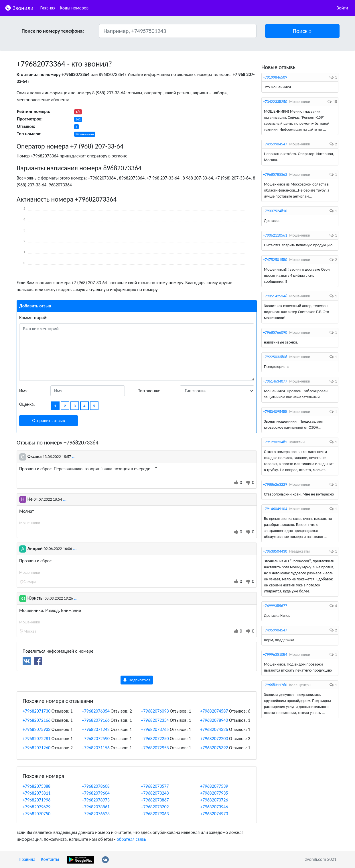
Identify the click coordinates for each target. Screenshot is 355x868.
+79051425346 (275, 296)
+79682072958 (155, 748)
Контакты (50, 859)
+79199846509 (275, 77)
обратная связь (131, 839)
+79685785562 (275, 174)
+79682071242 (96, 729)
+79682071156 (96, 748)
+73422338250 (275, 102)
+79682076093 (155, 711)
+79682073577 (155, 786)
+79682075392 (214, 748)
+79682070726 (214, 800)
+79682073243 (155, 793)
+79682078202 (155, 807)
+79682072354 (155, 720)
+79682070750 (37, 814)
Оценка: (27, 404)
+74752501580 (275, 260)
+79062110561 (275, 235)
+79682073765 (155, 729)
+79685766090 (275, 332)
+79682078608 (96, 786)
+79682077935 (214, 793)
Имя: (24, 391)
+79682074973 (214, 814)
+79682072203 (214, 739)
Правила (27, 859)
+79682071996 (37, 800)
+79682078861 (96, 807)
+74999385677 (275, 606)
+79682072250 (155, 739)
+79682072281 (37, 739)
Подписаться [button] (137, 680)
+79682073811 (37, 793)
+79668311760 (275, 685)
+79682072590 (96, 739)
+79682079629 (37, 807)
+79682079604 (96, 793)
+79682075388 (37, 786)
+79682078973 (96, 800)
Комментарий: (33, 318)
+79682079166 (96, 720)
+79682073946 (214, 807)
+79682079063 (155, 814)
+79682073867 (155, 800)
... (74, 456)
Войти (342, 8)
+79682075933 (37, 729)
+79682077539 (214, 786)
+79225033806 (275, 357)
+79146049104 (275, 509)
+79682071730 (37, 711)
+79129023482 (275, 442)
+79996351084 (275, 655)
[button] (302, 31)
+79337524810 (275, 211)
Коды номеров (74, 8)
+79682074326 (214, 729)
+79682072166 (37, 720)
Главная (48, 8)
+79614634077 (275, 381)
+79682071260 (37, 748)
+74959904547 (275, 144)
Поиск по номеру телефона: (53, 31)
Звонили (19, 8)
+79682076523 (96, 814)
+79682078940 (214, 720)
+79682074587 (214, 711)
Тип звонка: (149, 391)
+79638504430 (275, 551)
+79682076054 (96, 711)
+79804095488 (275, 412)
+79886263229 (275, 484)
